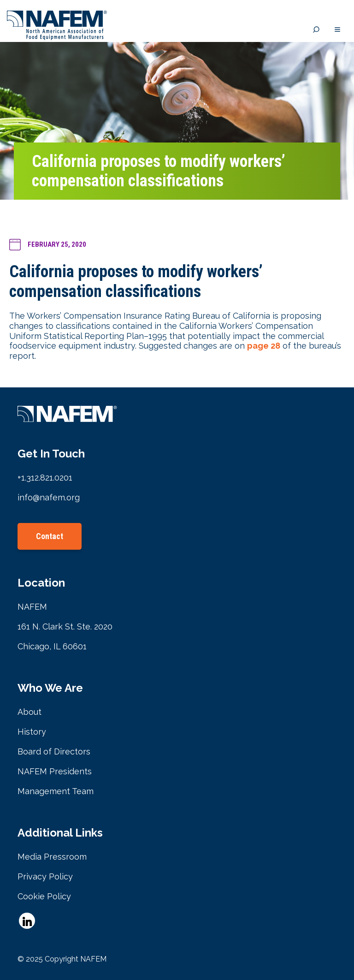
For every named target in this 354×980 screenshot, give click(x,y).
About (29, 712)
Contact (50, 536)
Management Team (56, 791)
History (32, 732)
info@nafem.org (49, 497)
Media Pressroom (52, 857)
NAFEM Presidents (55, 771)
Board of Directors (54, 751)
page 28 (264, 346)
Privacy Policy (45, 876)
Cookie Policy (44, 896)
